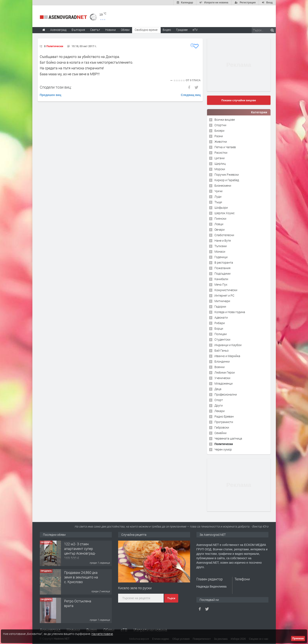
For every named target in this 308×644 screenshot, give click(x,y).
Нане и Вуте (223, 240)
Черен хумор (223, 449)
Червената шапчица (228, 438)
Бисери (219, 131)
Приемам (298, 639)
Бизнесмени (223, 186)
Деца (218, 389)
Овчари (220, 230)
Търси (171, 598)
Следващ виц (191, 95)
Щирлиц (220, 164)
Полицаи (221, 334)
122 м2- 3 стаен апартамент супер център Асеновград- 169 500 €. (80, 551)
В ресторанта (224, 262)
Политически (55, 46)
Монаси (220, 251)
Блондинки (222, 361)
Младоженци (224, 383)
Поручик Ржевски (227, 175)
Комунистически (226, 290)
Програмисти (224, 422)
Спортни (220, 125)
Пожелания (222, 268)
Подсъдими (222, 273)
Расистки (221, 153)
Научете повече (102, 634)
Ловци (219, 224)
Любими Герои (225, 372)
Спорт (219, 400)
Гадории (220, 306)
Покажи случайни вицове (239, 100)
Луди (218, 197)
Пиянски (220, 219)
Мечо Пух (221, 284)
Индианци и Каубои (228, 345)
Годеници (221, 257)
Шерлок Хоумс (224, 213)
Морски (220, 169)
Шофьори (221, 208)
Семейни (220, 433)
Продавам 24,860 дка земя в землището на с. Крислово (81, 577)
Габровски (222, 427)
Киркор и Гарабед (227, 180)
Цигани (220, 158)
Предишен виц (51, 95)
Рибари (220, 323)
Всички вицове (225, 120)
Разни (219, 136)
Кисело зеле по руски (135, 588)
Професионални (226, 394)
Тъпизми (221, 246)
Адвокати (221, 317)
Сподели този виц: (56, 87)
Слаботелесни (224, 235)
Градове (182, 30)
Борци (219, 328)
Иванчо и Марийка (227, 356)
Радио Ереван (224, 416)
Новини (110, 30)
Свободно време (146, 30)
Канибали (221, 279)
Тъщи (218, 202)
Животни (221, 142)
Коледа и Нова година (230, 312)
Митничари (222, 301)
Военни (220, 367)
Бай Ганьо (222, 350)
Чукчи (218, 191)
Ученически (222, 378)
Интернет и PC (224, 295)
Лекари (220, 411)
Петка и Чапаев (225, 147)
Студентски (222, 339)
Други (219, 405)
